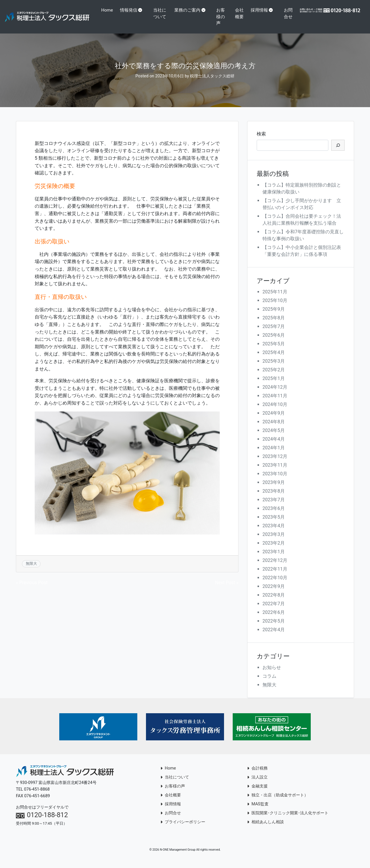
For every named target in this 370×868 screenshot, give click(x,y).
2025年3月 (274, 368)
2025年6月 (274, 342)
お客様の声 (222, 17)
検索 (261, 140)
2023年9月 (274, 489)
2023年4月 (274, 532)
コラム (269, 683)
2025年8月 (274, 324)
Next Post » (227, 589)
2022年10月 (275, 584)
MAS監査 (258, 811)
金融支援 (257, 793)
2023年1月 (274, 558)
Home (109, 10)
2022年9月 (274, 593)
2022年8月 (274, 602)
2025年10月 (275, 307)
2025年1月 (274, 385)
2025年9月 (274, 316)
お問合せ (287, 20)
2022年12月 (275, 567)
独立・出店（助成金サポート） (278, 802)
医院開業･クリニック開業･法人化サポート (288, 820)
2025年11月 (275, 298)
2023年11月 (275, 472)
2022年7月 (274, 610)
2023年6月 (274, 515)
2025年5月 (274, 350)
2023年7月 (274, 506)
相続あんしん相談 (266, 829)
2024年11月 (275, 402)
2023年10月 (275, 480)
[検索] (338, 152)
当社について (162, 13)
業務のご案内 (189, 10)
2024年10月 (275, 411)
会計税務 (257, 775)
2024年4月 (274, 446)
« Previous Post (32, 589)
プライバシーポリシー (183, 829)
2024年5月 (274, 437)
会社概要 (239, 20)
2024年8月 (274, 428)
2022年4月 (274, 636)
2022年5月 (274, 628)
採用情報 (260, 10)
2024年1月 (274, 454)
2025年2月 (274, 376)
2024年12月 (275, 394)
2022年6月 (274, 619)
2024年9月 (274, 420)
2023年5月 (274, 524)
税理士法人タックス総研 (212, 83)
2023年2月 (274, 550)
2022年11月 (275, 576)
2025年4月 (274, 359)
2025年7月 (274, 333)
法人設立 (257, 784)
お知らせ (272, 674)
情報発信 (131, 10)
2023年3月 (274, 541)
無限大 (31, 570)
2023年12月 (275, 463)
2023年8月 (274, 498)
